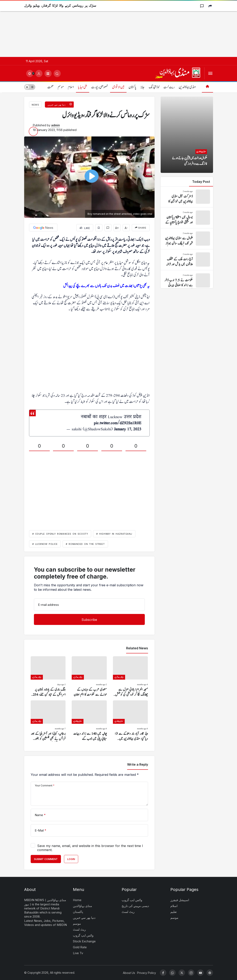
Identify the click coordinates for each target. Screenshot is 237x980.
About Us (129, 973)
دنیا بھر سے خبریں (84, 918)
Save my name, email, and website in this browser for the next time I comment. (90, 848)
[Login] (39, 74)
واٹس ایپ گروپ (83, 935)
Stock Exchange (84, 941)
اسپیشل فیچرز (180, 900)
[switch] (30, 87)
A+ (117, 228)
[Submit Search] (57, 74)
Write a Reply (138, 764)
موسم (61, 87)
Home (77, 900)
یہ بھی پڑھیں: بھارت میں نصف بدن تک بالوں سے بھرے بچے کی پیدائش (106, 286)
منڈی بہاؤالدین (187, 87)
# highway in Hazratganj (114, 534)
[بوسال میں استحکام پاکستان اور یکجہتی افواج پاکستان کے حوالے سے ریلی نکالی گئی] (187, 218)
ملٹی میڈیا (83, 87)
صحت (50, 87)
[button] (48, 74)
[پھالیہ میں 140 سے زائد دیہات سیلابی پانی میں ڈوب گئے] (89, 721)
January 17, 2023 (128, 429)
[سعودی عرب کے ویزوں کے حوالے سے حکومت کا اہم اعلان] (89, 677)
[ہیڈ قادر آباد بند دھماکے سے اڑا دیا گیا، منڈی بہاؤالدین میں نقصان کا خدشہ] (130, 721)
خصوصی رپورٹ (100, 87)
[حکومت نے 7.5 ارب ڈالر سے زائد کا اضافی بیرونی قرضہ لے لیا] (187, 281)
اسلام (71, 87)
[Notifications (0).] (30, 74)
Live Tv (78, 953)
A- (126, 228)
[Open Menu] (210, 74)
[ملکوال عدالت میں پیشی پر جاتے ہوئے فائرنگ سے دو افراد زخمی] (187, 135)
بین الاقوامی (118, 87)
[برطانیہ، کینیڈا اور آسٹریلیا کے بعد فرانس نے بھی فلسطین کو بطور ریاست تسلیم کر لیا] (48, 721)
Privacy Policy (147, 973)
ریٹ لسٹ (169, 87)
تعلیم (174, 912)
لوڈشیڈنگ (154, 87)
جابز (142, 87)
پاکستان (132, 87)
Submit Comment (46, 859)
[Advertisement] (118, 28)
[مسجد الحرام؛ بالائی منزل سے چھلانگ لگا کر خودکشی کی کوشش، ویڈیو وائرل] (130, 677)
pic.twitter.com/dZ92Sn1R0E (118, 423)
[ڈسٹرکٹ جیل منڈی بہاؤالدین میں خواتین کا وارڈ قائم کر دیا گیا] (187, 197)
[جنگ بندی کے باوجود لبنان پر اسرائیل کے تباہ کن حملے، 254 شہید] (48, 677)
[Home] (207, 87)
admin (56, 125)
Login (71, 859)
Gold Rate (80, 947)
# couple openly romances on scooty (60, 534)
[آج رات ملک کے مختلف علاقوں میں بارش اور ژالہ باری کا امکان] (187, 260)
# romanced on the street (85, 544)
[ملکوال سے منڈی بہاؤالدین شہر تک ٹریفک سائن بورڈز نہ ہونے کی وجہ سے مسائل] (187, 239)
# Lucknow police (45, 544)
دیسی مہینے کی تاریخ (135, 906)
